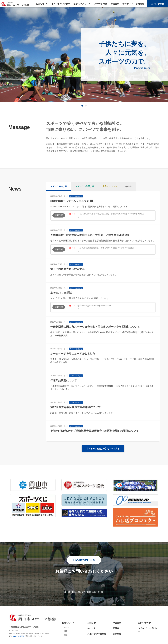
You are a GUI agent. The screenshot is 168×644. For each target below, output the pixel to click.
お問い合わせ (158, 4)
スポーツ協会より (59, 186)
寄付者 (125, 4)
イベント (92, 628)
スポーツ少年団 (100, 4)
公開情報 (140, 4)
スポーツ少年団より (85, 186)
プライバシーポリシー (148, 630)
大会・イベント (110, 186)
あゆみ (67, 627)
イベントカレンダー (61, 4)
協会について (80, 4)
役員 (66, 635)
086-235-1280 (75, 592)
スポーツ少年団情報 (97, 634)
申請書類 (115, 4)
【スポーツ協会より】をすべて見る (103, 449)
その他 (128, 186)
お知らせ (40, 4)
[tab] (82, 106)
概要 (66, 631)
